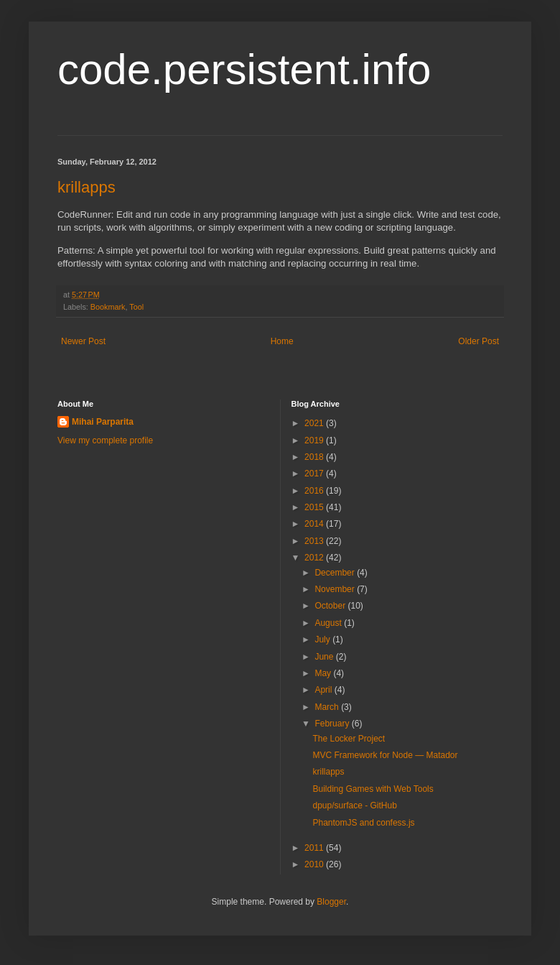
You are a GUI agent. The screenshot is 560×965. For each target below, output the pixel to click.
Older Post (479, 341)
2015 (315, 507)
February (333, 724)
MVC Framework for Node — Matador (385, 755)
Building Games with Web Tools (373, 789)
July (323, 640)
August (329, 623)
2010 (315, 864)
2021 (315, 423)
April (324, 690)
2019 (315, 440)
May (324, 673)
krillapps (87, 187)
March (328, 707)
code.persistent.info (244, 69)
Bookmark (108, 307)
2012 (315, 558)
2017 (315, 474)
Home (282, 341)
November (336, 589)
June (325, 657)
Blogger (331, 902)
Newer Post (83, 341)
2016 (315, 491)
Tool (136, 307)
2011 (315, 848)
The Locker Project (349, 739)
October (331, 606)
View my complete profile (105, 440)
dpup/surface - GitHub (354, 805)
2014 (315, 524)
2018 (315, 457)
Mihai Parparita (103, 422)
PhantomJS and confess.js (363, 823)
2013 (315, 541)
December (336, 573)
